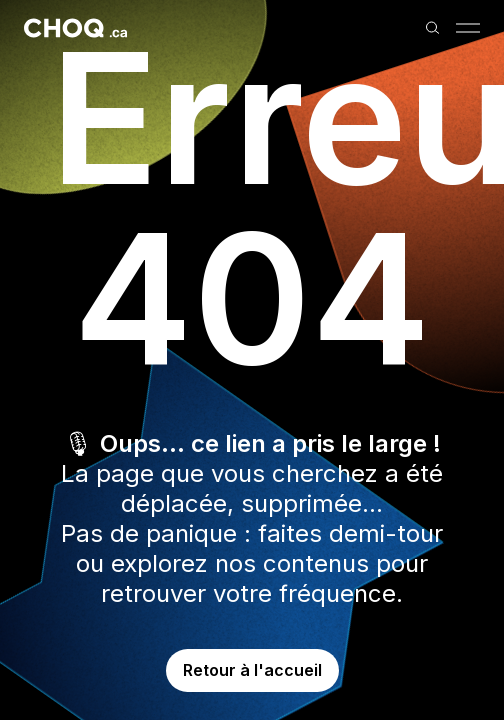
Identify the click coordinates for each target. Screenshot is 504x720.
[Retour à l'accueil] (75, 28)
